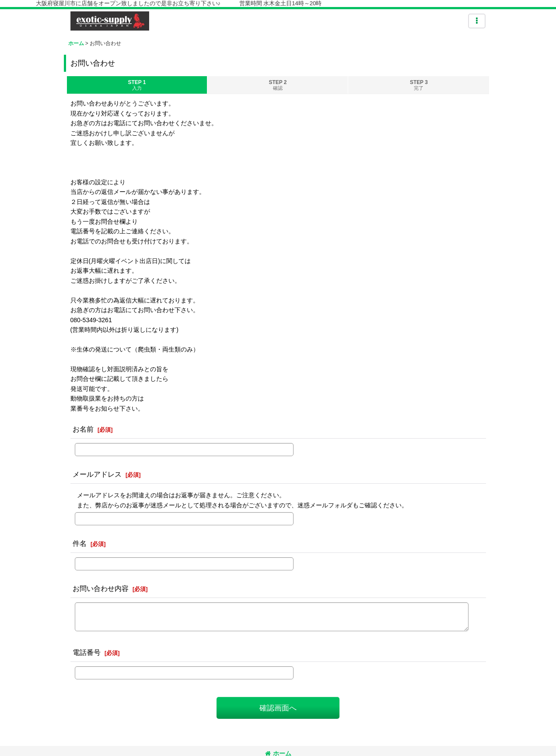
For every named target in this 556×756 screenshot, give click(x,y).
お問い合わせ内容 (101, 588)
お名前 (83, 429)
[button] (477, 21)
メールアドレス (97, 474)
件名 (80, 543)
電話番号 (87, 652)
